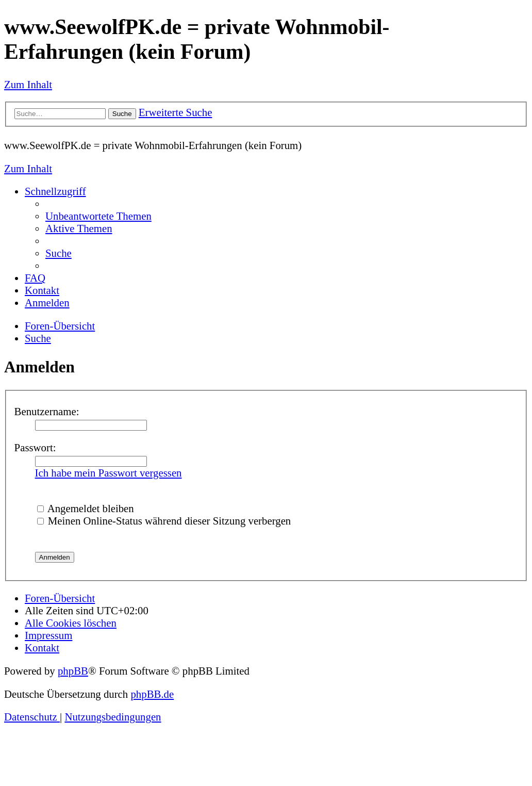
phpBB (73, 671)
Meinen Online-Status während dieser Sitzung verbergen (164, 521)
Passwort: (35, 447)
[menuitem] (98, 216)
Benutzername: (47, 411)
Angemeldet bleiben (86, 508)
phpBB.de (152, 694)
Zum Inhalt (28, 84)
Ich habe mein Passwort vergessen (109, 473)
